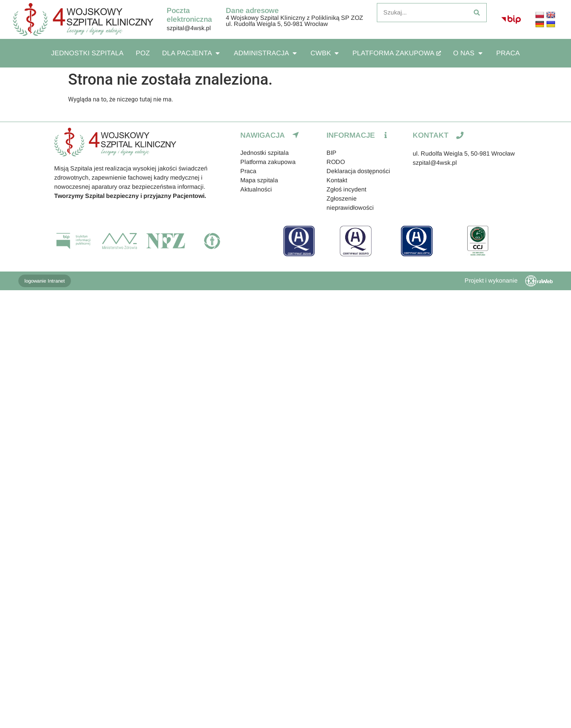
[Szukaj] (477, 13)
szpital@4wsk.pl (189, 28)
